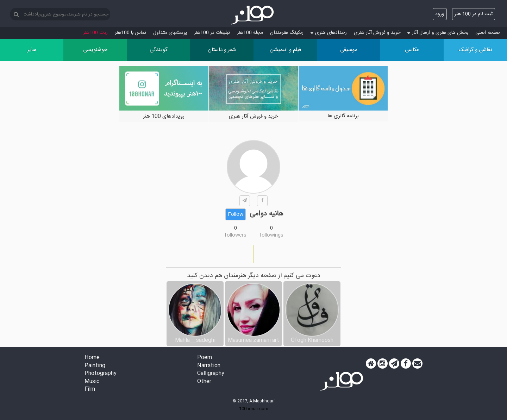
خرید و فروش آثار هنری (377, 33)
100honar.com (254, 409)
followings (271, 235)
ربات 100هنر (95, 33)
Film (90, 390)
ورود (440, 14)
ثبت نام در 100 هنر (474, 14)
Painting (95, 366)
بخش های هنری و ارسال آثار (438, 33)
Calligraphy (211, 374)
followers (236, 235)
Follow (236, 214)
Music (92, 382)
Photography (101, 374)
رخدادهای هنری (329, 33)
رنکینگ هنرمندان (287, 33)
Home (92, 358)
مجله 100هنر (250, 33)
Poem (205, 358)
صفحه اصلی (488, 33)
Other (204, 382)
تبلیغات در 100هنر (212, 33)
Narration (209, 366)
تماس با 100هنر (130, 33)
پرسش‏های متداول (170, 33)
